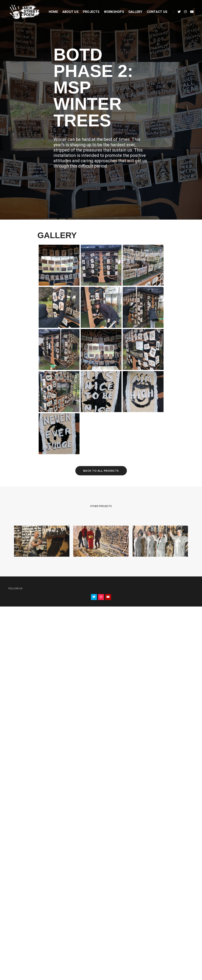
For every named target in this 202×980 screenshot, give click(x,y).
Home (53, 12)
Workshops (114, 12)
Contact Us (157, 12)
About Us (70, 12)
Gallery (135, 12)
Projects (91, 12)
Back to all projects (101, 471)
